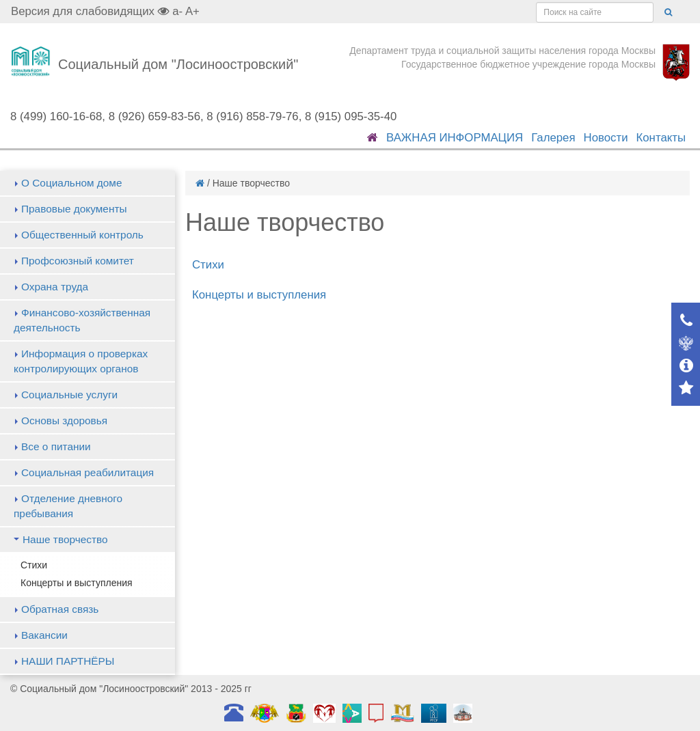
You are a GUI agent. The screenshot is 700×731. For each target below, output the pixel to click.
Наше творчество (65, 539)
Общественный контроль (82, 235)
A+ (192, 11)
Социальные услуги (69, 395)
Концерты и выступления (77, 583)
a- (177, 11)
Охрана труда (55, 287)
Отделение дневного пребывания (68, 506)
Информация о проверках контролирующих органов (81, 361)
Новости (606, 138)
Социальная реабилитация (87, 472)
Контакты (661, 138)
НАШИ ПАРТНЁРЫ (68, 661)
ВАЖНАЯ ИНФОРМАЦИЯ (455, 138)
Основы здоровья (64, 420)
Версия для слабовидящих (90, 11)
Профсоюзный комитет (78, 261)
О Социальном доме (72, 183)
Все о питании (56, 446)
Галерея (553, 138)
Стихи (34, 565)
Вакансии (44, 635)
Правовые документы (74, 209)
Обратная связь (60, 609)
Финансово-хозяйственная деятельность (82, 320)
